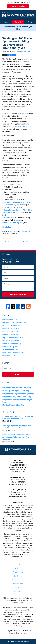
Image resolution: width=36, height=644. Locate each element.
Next (26, 242)
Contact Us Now (18, 295)
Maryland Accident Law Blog (13, 405)
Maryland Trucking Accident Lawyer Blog (18, 394)
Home (6, 22)
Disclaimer (18, 576)
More (30, 22)
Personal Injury (10, 347)
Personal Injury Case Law (14, 322)
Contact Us (18, 588)
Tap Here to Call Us (18, 6)
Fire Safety (7, 227)
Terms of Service (18, 580)
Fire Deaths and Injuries (13, 223)
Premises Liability (26, 231)
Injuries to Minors (11, 341)
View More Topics (9, 356)
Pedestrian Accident (12, 344)
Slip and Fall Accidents (12, 338)
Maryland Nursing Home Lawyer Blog (17, 397)
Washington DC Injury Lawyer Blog (18, 15)
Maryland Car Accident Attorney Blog (17, 388)
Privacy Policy (18, 572)
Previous (7, 242)
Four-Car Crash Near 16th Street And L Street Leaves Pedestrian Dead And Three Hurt (17, 437)
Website (18, 568)
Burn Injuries (8, 218)
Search (18, 374)
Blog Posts (18, 591)
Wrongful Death (10, 332)
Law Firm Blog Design (18, 641)
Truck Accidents (10, 350)
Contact (18, 22)
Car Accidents (10, 319)
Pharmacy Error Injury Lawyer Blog (16, 391)
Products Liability (11, 325)
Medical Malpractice (12, 335)
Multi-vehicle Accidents (13, 353)
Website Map (18, 584)
